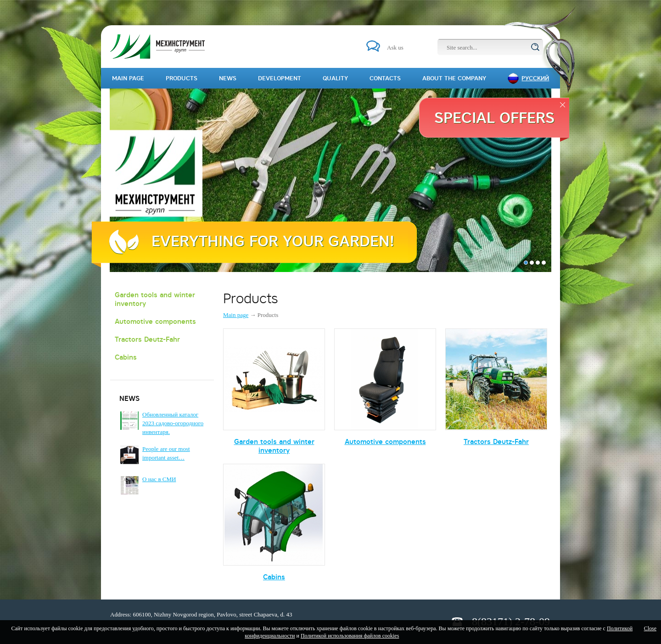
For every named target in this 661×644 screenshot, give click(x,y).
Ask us (395, 47)
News (228, 78)
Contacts (385, 78)
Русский (535, 78)
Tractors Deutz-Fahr (147, 339)
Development (280, 78)
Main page (236, 315)
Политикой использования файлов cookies (350, 636)
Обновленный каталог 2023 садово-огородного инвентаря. (173, 423)
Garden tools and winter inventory (155, 299)
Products (182, 78)
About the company (454, 78)
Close (650, 628)
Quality (335, 78)
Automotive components (155, 321)
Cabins (126, 357)
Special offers (494, 117)
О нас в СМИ (159, 479)
